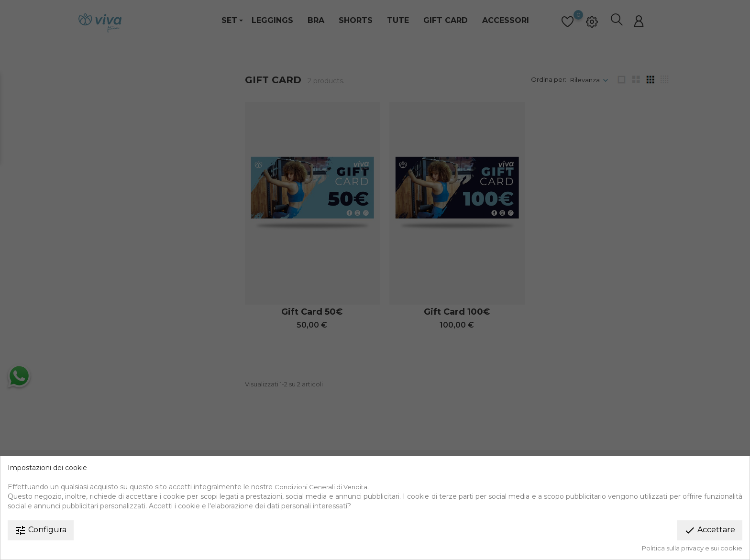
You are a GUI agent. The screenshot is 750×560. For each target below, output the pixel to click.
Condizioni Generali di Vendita (321, 487)
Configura (41, 530)
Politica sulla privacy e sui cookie (692, 548)
